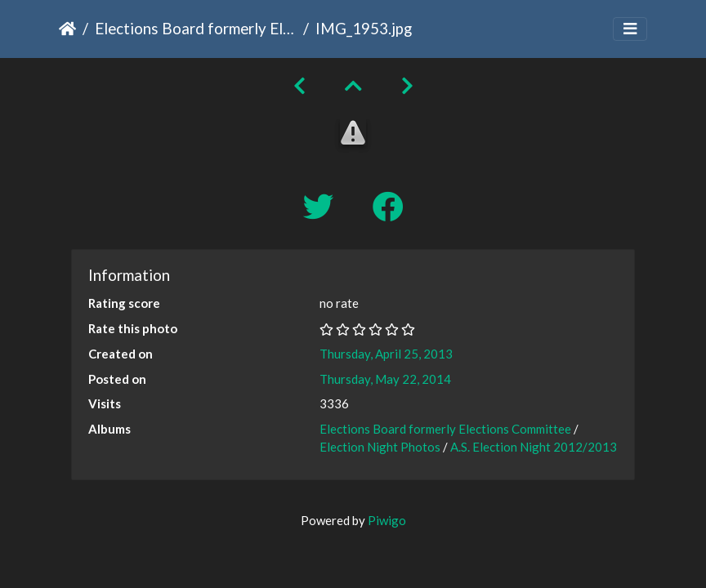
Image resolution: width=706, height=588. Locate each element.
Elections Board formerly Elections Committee (196, 28)
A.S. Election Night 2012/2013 (534, 447)
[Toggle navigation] (630, 29)
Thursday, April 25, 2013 (386, 354)
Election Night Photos (380, 447)
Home (67, 29)
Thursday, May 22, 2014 (385, 379)
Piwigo (387, 520)
